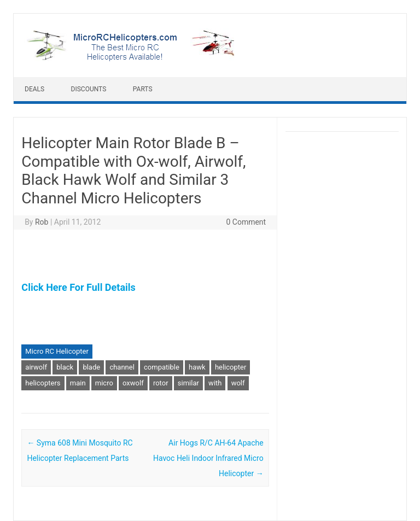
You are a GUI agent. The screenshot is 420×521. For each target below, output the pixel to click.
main (78, 383)
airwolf (36, 367)
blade (91, 367)
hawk (197, 367)
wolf (238, 383)
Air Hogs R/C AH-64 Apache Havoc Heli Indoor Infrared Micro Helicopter (208, 458)
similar (188, 383)
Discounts (89, 89)
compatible (162, 367)
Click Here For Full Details (78, 287)
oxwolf (133, 383)
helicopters (43, 383)
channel (122, 367)
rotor (161, 383)
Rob (42, 222)
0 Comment (246, 222)
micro (104, 383)
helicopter (231, 367)
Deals (34, 89)
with (215, 383)
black (65, 367)
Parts (143, 89)
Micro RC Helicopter (57, 351)
